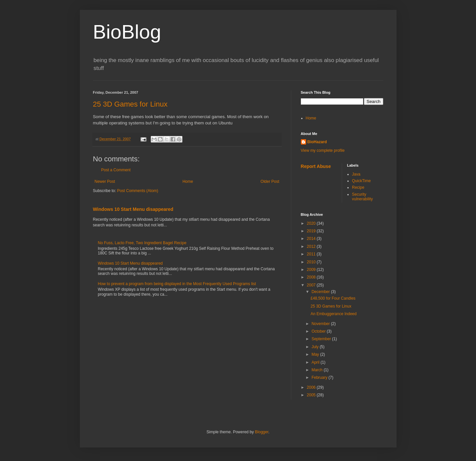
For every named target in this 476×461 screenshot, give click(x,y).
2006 (312, 387)
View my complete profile (323, 150)
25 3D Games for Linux (130, 104)
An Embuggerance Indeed (333, 314)
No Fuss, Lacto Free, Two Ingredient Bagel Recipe (142, 243)
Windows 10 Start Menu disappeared (133, 209)
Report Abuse (316, 166)
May (316, 354)
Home (188, 181)
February (320, 378)
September (322, 339)
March (317, 370)
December (321, 292)
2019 (312, 231)
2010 (312, 262)
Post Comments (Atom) (138, 191)
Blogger (262, 432)
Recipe (358, 187)
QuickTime (361, 181)
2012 (312, 247)
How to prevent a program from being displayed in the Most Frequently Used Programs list (177, 284)
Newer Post (105, 181)
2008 (312, 277)
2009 (312, 270)
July (316, 347)
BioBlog (127, 32)
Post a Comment (116, 170)
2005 (312, 395)
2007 (312, 285)
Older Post (270, 181)
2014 (312, 239)
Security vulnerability (362, 197)
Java (356, 174)
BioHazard (317, 142)
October (319, 331)
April (316, 362)
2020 (312, 223)
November (321, 324)
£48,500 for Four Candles (333, 298)
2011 (312, 254)
